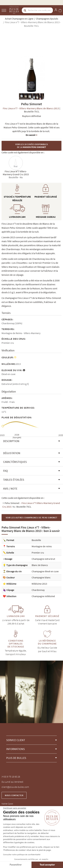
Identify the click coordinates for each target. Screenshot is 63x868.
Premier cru (38, 553)
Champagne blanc (41, 577)
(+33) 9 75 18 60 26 (11, 777)
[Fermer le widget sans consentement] (15, 808)
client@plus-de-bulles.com (15, 787)
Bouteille (36, 540)
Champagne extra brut (43, 559)
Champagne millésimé (43, 596)
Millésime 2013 (39, 584)
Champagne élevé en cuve (45, 571)
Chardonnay (38, 590)
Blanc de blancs (40, 565)
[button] (31, 441)
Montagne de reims (42, 546)
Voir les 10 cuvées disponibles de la (32, 146)
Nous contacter (14, 795)
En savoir (31, 135)
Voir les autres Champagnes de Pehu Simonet (32, 518)
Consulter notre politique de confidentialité (22, 855)
